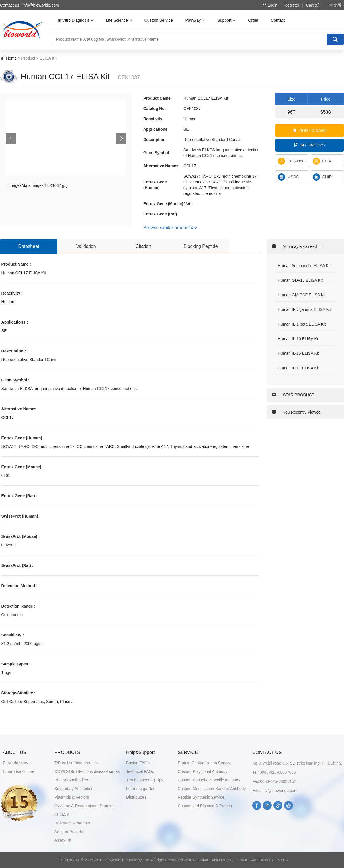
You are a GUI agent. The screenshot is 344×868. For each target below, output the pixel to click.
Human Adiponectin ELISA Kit (304, 266)
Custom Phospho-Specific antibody (209, 780)
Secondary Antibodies (74, 789)
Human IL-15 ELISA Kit (298, 353)
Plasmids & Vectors (72, 797)
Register (292, 5)
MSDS (288, 177)
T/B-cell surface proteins (76, 763)
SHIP (322, 177)
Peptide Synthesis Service (201, 797)
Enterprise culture (19, 771)
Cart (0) (313, 5)
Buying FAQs (138, 763)
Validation (86, 246)
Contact (278, 20)
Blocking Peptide (201, 246)
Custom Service (159, 20)
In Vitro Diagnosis (76, 20)
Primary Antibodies (71, 780)
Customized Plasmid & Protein (205, 806)
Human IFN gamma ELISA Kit (304, 309)
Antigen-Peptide (69, 832)
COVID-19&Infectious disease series (87, 771)
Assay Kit (63, 840)
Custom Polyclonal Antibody (203, 771)
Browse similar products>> (170, 228)
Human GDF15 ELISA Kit (300, 280)
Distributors (136, 797)
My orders (310, 145)
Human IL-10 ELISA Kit (298, 339)
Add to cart (309, 130)
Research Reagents (72, 823)
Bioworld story (15, 763)
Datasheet (292, 161)
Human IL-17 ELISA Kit (298, 368)
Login (270, 5)
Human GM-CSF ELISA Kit (302, 295)
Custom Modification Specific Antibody (212, 789)
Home (11, 58)
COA (322, 161)
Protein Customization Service (205, 763)
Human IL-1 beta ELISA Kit (302, 324)
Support (226, 20)
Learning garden (141, 789)
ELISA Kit (63, 814)
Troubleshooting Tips (145, 780)
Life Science (119, 20)
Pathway (195, 20)
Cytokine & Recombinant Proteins (84, 806)
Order (253, 20)
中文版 (337, 5)
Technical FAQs (140, 771)
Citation (143, 246)
